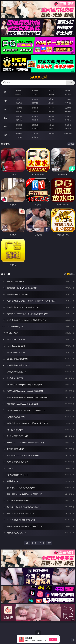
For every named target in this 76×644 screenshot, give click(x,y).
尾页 (49, 543)
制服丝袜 (19, 111)
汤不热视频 (68, 134)
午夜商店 (35, 134)
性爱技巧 (68, 129)
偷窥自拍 (19, 116)
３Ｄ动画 (68, 99)
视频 (5, 101)
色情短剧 (35, 137)
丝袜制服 (35, 103)
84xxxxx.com (38, 77)
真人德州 (35, 91)
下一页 (42, 543)
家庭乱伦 (35, 125)
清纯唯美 (35, 120)
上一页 (34, 543)
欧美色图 (51, 116)
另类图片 (68, 120)
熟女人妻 (19, 103)
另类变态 (68, 111)
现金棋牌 (51, 94)
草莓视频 (51, 134)
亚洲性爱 (19, 108)
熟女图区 (51, 120)
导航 (5, 135)
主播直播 (51, 103)
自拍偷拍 (35, 99)
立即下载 (53, 639)
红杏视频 (19, 137)
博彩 (5, 92)
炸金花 (35, 94)
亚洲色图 (35, 116)
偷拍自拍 (35, 108)
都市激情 (19, 125)
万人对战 (51, 91)
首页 (27, 543)
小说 (5, 126)
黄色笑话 (51, 129)
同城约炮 (19, 134)
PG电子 (19, 91)
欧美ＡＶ (51, 99)
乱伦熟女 (51, 111)
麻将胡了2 (19, 94)
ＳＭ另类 (68, 103)
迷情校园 (19, 129)
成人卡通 (51, 108)
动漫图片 (68, 116)
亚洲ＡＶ (19, 99)
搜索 (71, 83)
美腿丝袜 (19, 120)
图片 (5, 118)
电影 (5, 109)
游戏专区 (68, 91)
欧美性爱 (68, 108)
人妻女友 (51, 125)
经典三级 (35, 111)
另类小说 (35, 129)
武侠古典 (68, 125)
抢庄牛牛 (68, 94)
